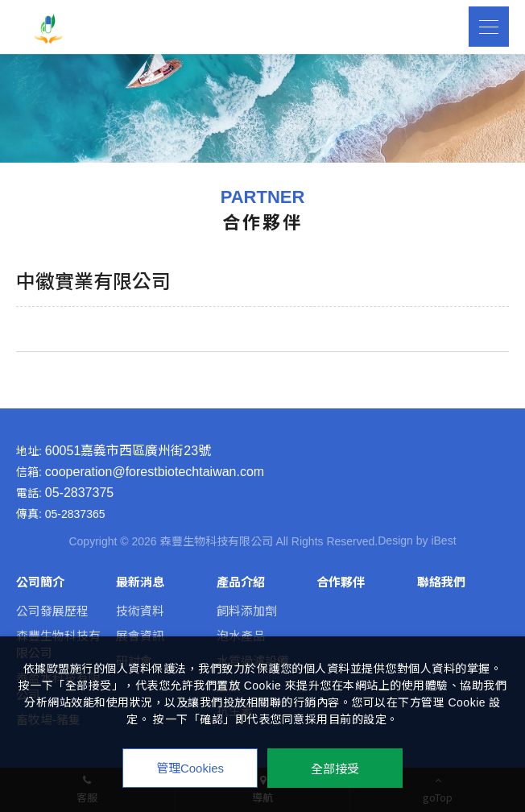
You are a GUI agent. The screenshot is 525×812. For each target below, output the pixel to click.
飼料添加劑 (247, 611)
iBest (443, 541)
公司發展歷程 (52, 611)
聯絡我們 (441, 582)
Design (395, 541)
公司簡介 (40, 582)
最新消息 (140, 582)
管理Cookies (190, 768)
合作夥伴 (341, 582)
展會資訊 (140, 636)
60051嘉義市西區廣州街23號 (128, 451)
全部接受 (335, 768)
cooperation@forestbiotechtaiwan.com (155, 472)
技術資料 (140, 611)
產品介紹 (241, 582)
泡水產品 (241, 636)
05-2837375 (79, 493)
